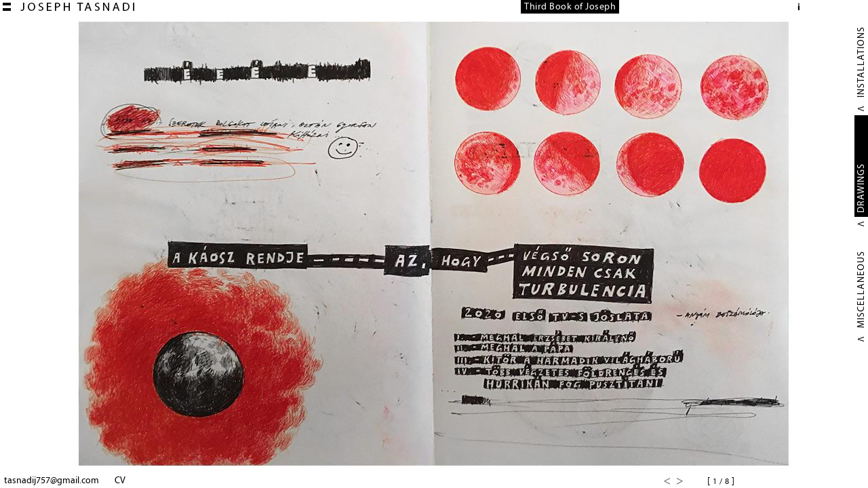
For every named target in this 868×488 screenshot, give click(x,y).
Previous (667, 481)
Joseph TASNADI (69, 7)
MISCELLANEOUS (861, 289)
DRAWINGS (861, 188)
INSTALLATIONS (861, 62)
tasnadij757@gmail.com (52, 480)
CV (120, 480)
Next (680, 481)
